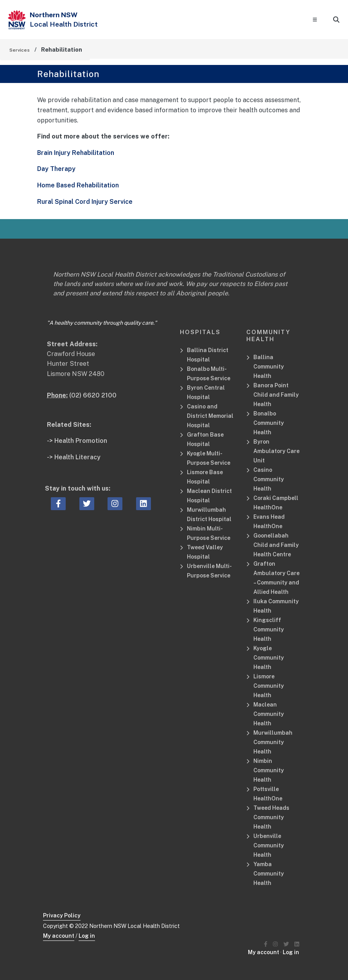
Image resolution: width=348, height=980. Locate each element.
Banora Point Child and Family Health (276, 395)
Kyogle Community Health (269, 658)
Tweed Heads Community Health (271, 817)
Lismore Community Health (269, 686)
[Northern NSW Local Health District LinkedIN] (297, 944)
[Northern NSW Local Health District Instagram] (275, 944)
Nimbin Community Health (269, 770)
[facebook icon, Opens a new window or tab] (58, 504)
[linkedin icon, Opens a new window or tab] (144, 504)
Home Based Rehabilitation (78, 185)
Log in (87, 936)
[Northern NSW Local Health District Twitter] (286, 944)
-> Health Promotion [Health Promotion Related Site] (77, 441)
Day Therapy (56, 169)
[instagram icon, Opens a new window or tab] (115, 504)
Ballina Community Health (269, 367)
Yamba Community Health (269, 874)
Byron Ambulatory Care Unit (276, 451)
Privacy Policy (62, 915)
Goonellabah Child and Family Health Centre (276, 545)
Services (20, 50)
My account (59, 936)
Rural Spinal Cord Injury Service (85, 202)
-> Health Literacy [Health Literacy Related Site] (74, 457)
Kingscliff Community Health (269, 629)
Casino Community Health (269, 479)
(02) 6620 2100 (93, 395)
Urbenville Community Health (269, 845)
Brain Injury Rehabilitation (76, 153)
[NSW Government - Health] (17, 20)
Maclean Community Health (269, 714)
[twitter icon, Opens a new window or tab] (87, 504)
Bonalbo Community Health (269, 423)
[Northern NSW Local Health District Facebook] (266, 944)
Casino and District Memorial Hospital (210, 416)
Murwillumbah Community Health (273, 742)
